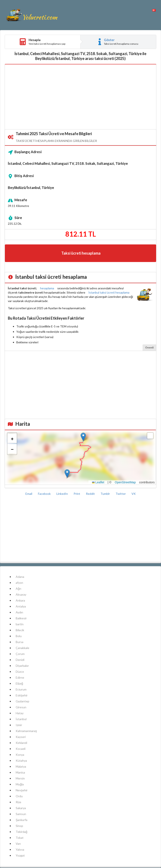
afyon (19, 583)
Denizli (20, 660)
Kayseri (21, 737)
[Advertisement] (80, 97)
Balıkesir (21, 618)
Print (77, 494)
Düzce (20, 672)
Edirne (20, 677)
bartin (20, 624)
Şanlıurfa (22, 820)
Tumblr (106, 494)
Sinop (19, 826)
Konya (20, 755)
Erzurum (21, 689)
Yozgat (20, 855)
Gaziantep (22, 701)
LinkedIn (62, 494)
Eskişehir (22, 695)
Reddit (91, 494)
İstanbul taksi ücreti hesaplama (109, 292)
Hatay (20, 713)
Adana (20, 577)
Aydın (19, 612)
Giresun (21, 707)
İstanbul (21, 719)
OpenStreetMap (125, 482)
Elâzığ (19, 683)
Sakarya (21, 808)
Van (18, 844)
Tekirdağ (22, 832)
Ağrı (18, 589)
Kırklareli (21, 743)
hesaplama (47, 288)
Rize (18, 802)
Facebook (45, 494)
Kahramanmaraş (26, 731)
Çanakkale (22, 648)
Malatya (21, 766)
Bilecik (20, 630)
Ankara (20, 600)
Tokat (20, 838)
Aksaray (21, 594)
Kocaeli (21, 749)
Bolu (19, 636)
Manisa (20, 772)
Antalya (21, 606)
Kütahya (21, 761)
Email (29, 494)
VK (134, 494)
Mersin (20, 778)
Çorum (20, 654)
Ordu (19, 796)
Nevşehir (22, 790)
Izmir (19, 725)
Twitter (121, 494)
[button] (83, 437)
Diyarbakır (22, 666)
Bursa (20, 642)
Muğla (20, 784)
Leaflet (98, 482)
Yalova (20, 849)
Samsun (21, 814)
